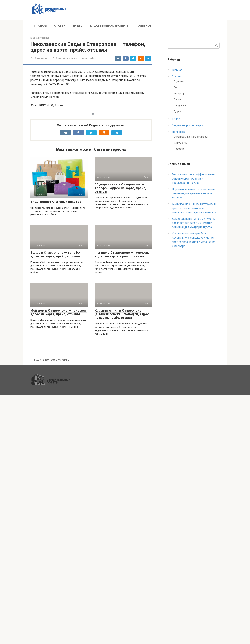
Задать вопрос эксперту (109, 26)
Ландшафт (180, 106)
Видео (78, 26)
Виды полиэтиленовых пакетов (56, 202)
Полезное (143, 26)
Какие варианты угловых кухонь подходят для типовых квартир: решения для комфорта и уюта (193, 223)
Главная (40, 26)
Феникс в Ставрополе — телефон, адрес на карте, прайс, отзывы (122, 254)
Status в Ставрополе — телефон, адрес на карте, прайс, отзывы (56, 254)
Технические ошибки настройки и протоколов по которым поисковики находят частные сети (194, 208)
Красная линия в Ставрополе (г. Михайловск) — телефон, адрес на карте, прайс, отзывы (122, 314)
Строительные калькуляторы (191, 137)
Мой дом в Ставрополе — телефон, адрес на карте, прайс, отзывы (59, 312)
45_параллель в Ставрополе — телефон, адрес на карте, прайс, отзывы (120, 188)
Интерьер (179, 94)
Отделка (179, 82)
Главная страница (40, 38)
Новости (179, 149)
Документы (180, 143)
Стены (177, 100)
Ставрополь (70, 58)
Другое (178, 112)
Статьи (60, 26)
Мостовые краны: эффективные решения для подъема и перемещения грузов (193, 179)
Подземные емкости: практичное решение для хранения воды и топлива (194, 193)
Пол (176, 88)
